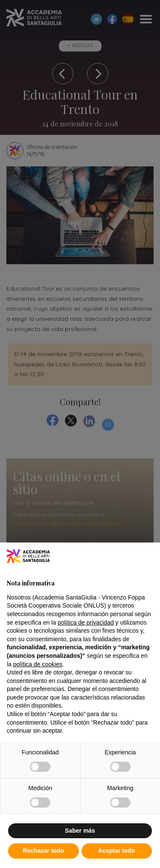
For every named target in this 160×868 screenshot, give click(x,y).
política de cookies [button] (38, 664)
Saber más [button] (80, 831)
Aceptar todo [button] (116, 851)
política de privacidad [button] (86, 622)
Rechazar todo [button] (44, 851)
